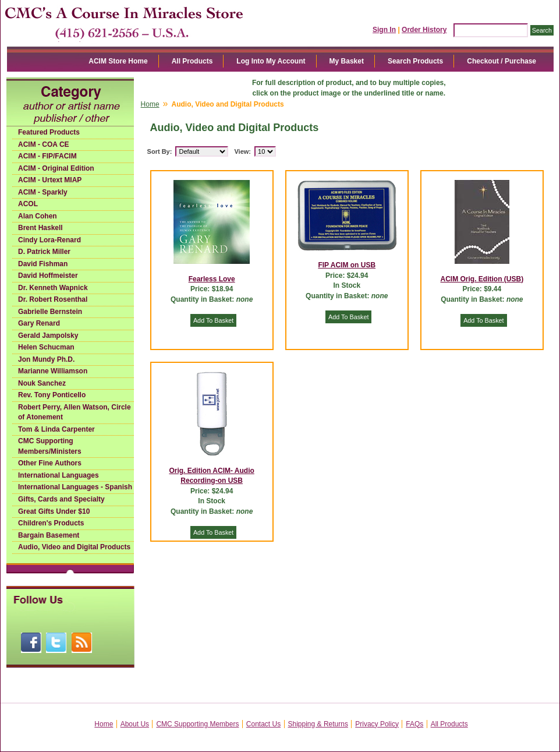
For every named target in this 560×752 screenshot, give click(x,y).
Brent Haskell (40, 228)
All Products (192, 61)
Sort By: (160, 151)
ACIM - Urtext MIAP (50, 180)
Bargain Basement (49, 535)
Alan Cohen (38, 216)
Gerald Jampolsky (48, 336)
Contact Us (263, 724)
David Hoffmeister (48, 276)
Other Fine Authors (50, 463)
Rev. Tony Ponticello (52, 395)
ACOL (28, 204)
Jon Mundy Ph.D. (46, 359)
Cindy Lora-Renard (49, 240)
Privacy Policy (377, 724)
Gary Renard (39, 323)
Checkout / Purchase (501, 61)
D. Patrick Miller (44, 252)
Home (150, 104)
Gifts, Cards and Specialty (61, 499)
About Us (135, 724)
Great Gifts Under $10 (54, 511)
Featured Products (49, 132)
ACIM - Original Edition (56, 168)
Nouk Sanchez (42, 383)
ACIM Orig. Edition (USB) (482, 279)
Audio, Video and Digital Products (74, 547)
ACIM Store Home (118, 61)
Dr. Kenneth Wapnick (53, 288)
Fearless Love (212, 279)
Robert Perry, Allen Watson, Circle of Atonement (75, 412)
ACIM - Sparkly (43, 192)
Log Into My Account (271, 61)
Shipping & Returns (318, 724)
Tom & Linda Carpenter (56, 429)
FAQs (414, 724)
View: (242, 151)
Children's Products (51, 523)
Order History (424, 30)
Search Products (415, 61)
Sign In (384, 30)
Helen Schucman (46, 347)
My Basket (347, 61)
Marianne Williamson (53, 371)
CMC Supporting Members (197, 724)
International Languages (59, 475)
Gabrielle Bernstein (50, 312)
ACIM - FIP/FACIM (47, 156)
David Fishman (43, 264)
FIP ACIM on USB (347, 265)
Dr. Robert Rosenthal (53, 299)
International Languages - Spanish (75, 487)
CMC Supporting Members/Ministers (50, 446)
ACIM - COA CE (44, 144)
